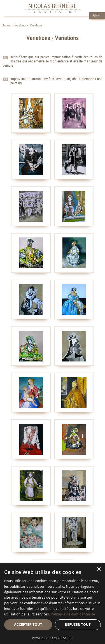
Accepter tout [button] (28, 625)
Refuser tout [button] (78, 625)
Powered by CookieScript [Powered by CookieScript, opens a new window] (53, 638)
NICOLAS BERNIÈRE (53, 6)
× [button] (99, 569)
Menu (97, 16)
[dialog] (53, 604)
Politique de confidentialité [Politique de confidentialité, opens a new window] (73, 614)
